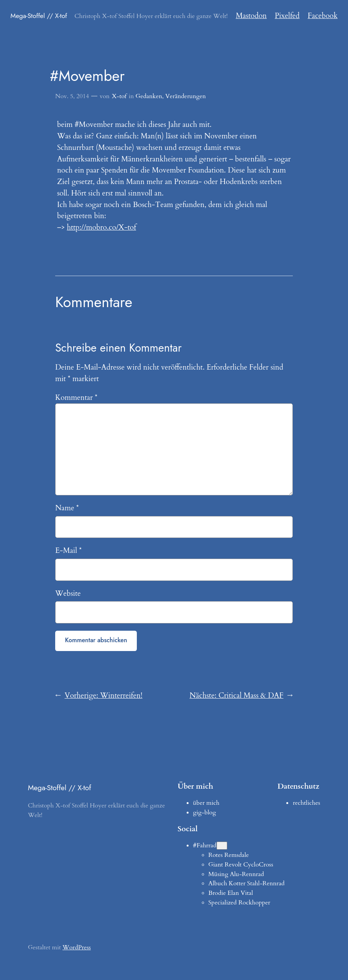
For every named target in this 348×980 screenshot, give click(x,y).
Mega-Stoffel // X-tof (39, 16)
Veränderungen (185, 96)
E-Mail (68, 551)
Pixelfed (287, 16)
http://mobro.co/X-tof (101, 227)
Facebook (323, 16)
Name (67, 508)
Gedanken (149, 96)
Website (68, 594)
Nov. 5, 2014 (72, 96)
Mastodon (251, 16)
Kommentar (76, 398)
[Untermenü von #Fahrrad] (222, 846)
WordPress (77, 947)
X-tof (119, 96)
